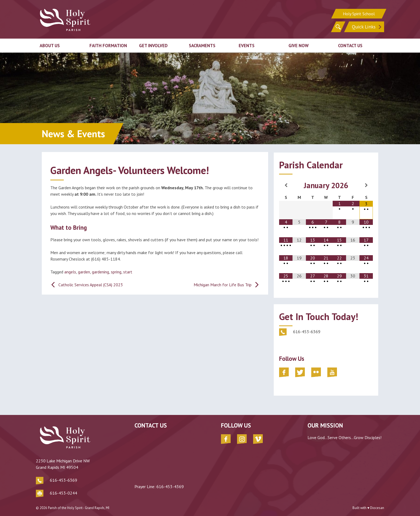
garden (84, 272)
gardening (100, 272)
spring (116, 272)
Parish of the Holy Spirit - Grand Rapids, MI (79, 505)
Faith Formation (108, 45)
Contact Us (350, 45)
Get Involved (153, 45)
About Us (50, 45)
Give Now (299, 45)
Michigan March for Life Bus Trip (223, 285)
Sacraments (202, 45)
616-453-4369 (162, 487)
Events (247, 45)
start (128, 272)
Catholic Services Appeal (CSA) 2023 (91, 285)
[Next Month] (366, 185)
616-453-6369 (63, 476)
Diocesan (377, 505)
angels (70, 272)
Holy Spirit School (359, 13)
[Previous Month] (286, 185)
